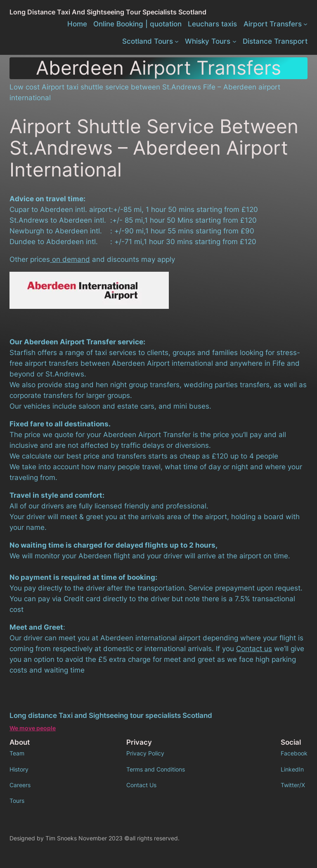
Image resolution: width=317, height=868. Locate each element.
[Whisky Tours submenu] (234, 41)
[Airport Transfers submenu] (305, 24)
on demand (70, 259)
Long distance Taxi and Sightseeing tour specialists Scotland (108, 12)
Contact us (254, 649)
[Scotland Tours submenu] (177, 41)
